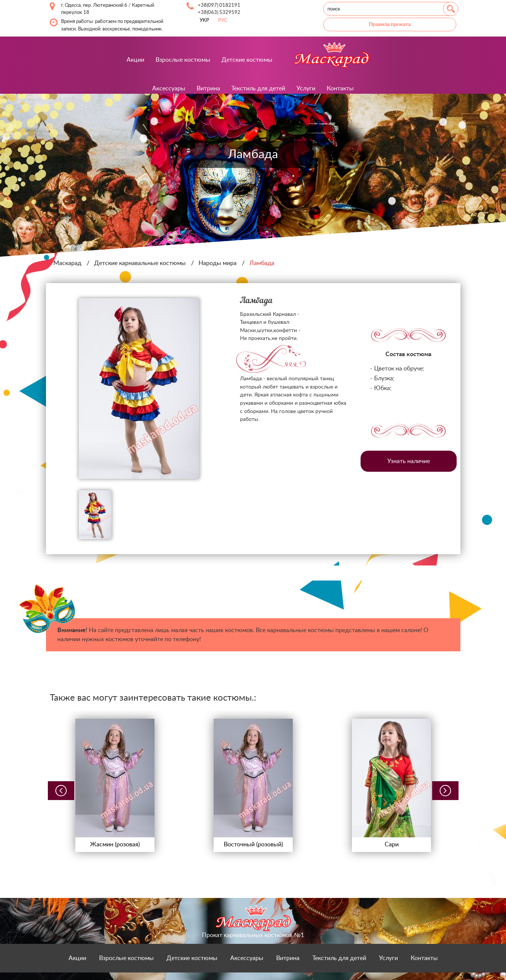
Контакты (340, 88)
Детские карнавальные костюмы (140, 263)
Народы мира (218, 263)
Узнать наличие (409, 461)
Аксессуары (169, 88)
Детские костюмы (247, 60)
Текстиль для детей (258, 88)
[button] (61, 791)
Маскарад (67, 263)
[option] (139, 389)
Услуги (306, 88)
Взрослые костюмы (183, 60)
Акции (135, 60)
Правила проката (390, 24)
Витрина (208, 88)
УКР (204, 20)
